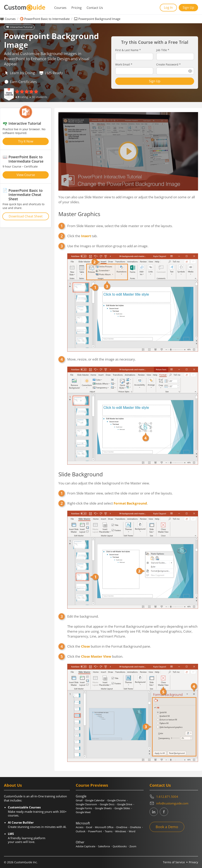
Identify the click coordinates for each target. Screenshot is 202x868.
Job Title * (163, 50)
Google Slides (122, 808)
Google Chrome (116, 800)
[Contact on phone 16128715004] (174, 797)
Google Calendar (95, 800)
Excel (89, 827)
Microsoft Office (104, 827)
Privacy (193, 862)
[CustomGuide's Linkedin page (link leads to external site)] (154, 812)
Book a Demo (167, 827)
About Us (13, 785)
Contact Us (95, 8)
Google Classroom (86, 804)
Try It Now (26, 141)
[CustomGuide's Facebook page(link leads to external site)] (164, 812)
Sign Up (188, 7)
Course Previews (92, 785)
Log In (168, 7)
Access (80, 827)
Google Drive (125, 804)
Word (132, 831)
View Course (26, 175)
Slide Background (81, 474)
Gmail (79, 800)
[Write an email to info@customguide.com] (174, 803)
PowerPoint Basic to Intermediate (47, 19)
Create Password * (168, 65)
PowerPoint (95, 831)
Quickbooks (120, 846)
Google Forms (84, 808)
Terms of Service (174, 862)
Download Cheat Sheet (26, 216)
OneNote (135, 827)
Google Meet (83, 812)
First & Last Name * (128, 50)
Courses (60, 8)
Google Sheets (103, 808)
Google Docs (107, 804)
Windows (121, 831)
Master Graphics (79, 214)
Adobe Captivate (86, 846)
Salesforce (104, 846)
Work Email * (124, 65)
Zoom (133, 846)
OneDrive (122, 827)
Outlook (81, 831)
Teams (109, 831)
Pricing (77, 8)
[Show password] (190, 71)
